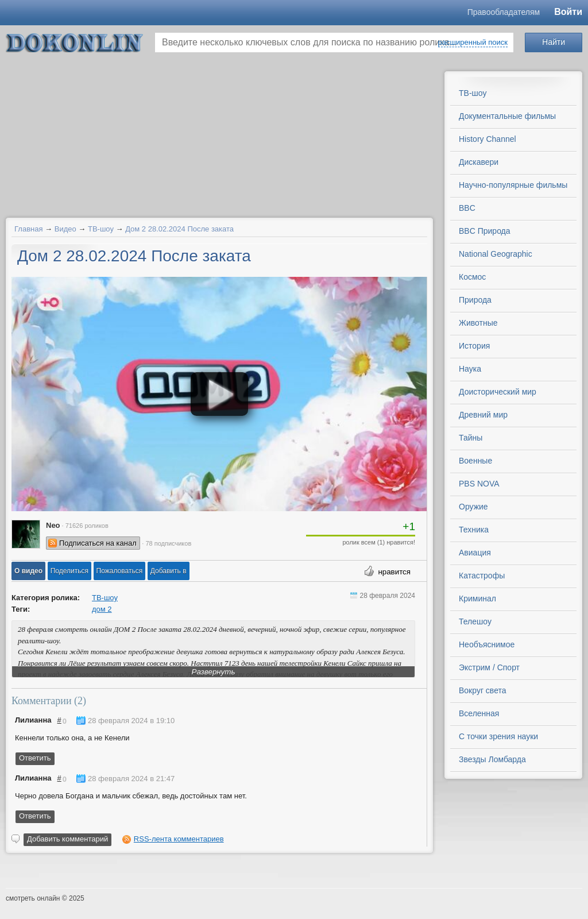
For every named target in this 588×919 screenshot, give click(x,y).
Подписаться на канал (98, 543)
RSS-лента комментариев (179, 839)
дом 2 (102, 609)
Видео (65, 229)
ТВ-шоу (101, 229)
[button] (28, 571)
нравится (394, 572)
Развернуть (214, 672)
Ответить (35, 758)
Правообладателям (504, 12)
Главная (28, 229)
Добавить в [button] (169, 571)
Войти (568, 12)
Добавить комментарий (67, 839)
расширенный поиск (473, 42)
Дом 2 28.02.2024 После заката (179, 229)
